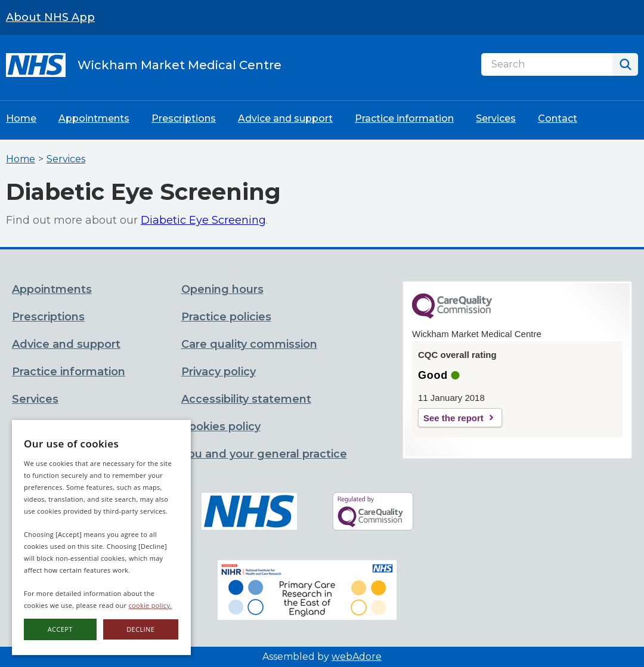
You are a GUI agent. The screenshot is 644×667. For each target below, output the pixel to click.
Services (496, 118)
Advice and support (285, 118)
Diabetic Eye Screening (203, 220)
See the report (453, 418)
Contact (558, 118)
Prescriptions (184, 118)
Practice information (404, 118)
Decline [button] (140, 629)
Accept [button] (60, 629)
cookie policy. (151, 605)
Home (21, 118)
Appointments (94, 118)
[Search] (547, 64)
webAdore (357, 657)
